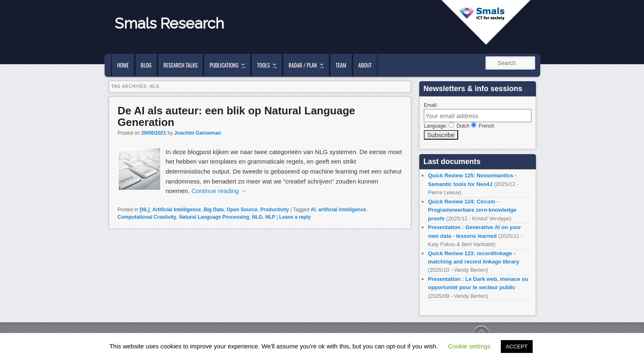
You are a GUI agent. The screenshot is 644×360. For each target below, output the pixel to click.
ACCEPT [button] (517, 347)
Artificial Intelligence (177, 210)
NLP (270, 217)
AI (313, 210)
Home (123, 65)
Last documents (452, 162)
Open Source (242, 210)
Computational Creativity (147, 217)
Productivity (275, 210)
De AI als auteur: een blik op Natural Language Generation (236, 117)
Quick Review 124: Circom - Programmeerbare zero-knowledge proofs (472, 210)
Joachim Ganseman (198, 133)
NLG (257, 217)
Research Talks (180, 65)
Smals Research (169, 23)
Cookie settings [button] (470, 346)
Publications (224, 65)
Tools (263, 65)
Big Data (214, 210)
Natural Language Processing (214, 217)
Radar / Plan (303, 65)
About (365, 65)
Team (341, 65)
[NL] (144, 210)
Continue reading (219, 191)
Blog (146, 65)
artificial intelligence (342, 210)
